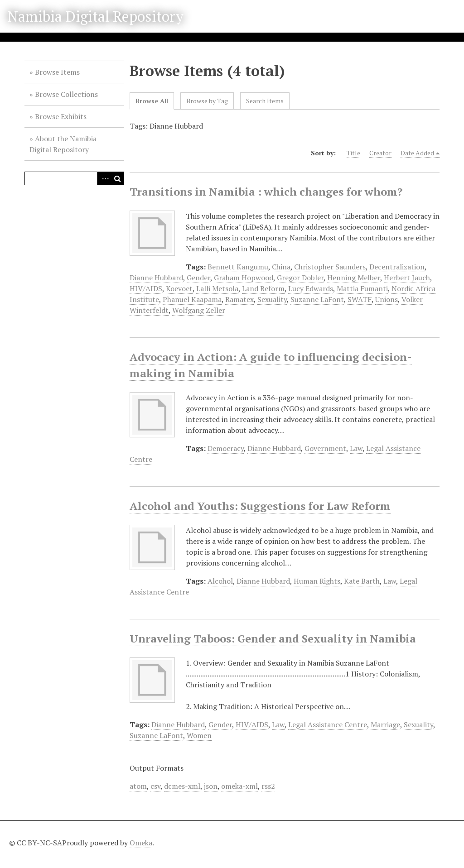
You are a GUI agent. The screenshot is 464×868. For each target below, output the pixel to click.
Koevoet (179, 288)
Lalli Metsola (217, 288)
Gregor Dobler (300, 278)
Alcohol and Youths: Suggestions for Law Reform (260, 506)
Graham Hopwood (244, 278)
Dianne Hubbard (156, 278)
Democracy (226, 448)
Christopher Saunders (330, 267)
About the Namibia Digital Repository (63, 144)
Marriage (385, 724)
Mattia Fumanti (362, 288)
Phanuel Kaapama (192, 299)
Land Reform (263, 288)
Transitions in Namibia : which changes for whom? (266, 192)
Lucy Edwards (311, 288)
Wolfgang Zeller (199, 310)
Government (325, 448)
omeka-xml (239, 786)
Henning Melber (354, 278)
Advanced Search (104, 178)
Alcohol (220, 581)
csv (155, 786)
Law (356, 448)
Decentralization (397, 267)
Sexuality (272, 299)
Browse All (152, 101)
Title (353, 153)
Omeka (141, 843)
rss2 (268, 786)
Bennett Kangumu (238, 267)
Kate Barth (362, 581)
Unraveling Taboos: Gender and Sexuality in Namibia (273, 638)
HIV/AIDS (146, 288)
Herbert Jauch (407, 278)
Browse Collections (66, 94)
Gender (198, 278)
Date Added (417, 153)
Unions (387, 299)
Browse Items (57, 72)
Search (117, 178)
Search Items (265, 101)
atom (138, 786)
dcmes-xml (182, 786)
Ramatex (239, 299)
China (281, 267)
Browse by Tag (207, 101)
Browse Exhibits (61, 116)
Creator (380, 153)
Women (199, 735)
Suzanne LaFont (317, 299)
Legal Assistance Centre (328, 724)
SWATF (360, 299)
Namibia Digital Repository (95, 16)
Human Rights (317, 581)
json (211, 786)
